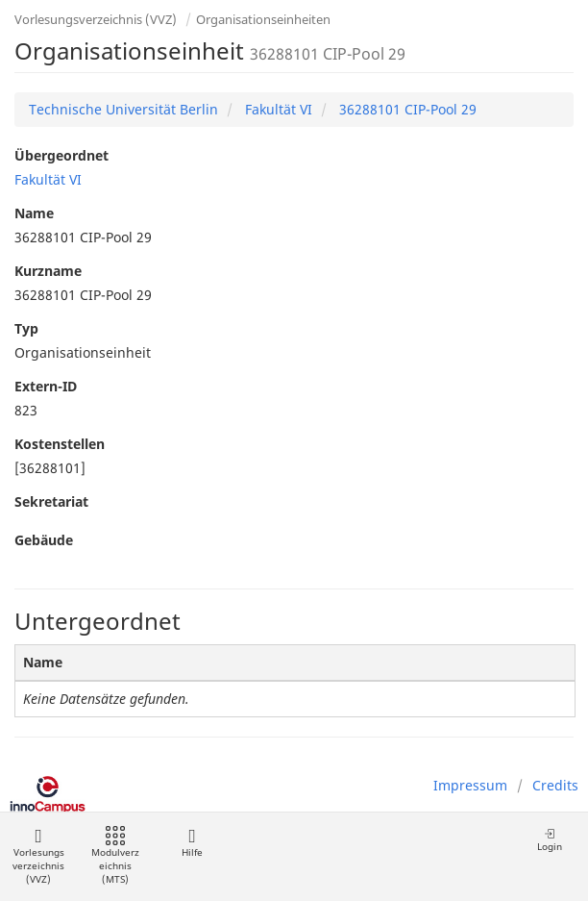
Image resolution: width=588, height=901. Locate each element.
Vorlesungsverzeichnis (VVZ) (96, 19)
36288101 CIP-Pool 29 (406, 109)
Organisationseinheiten (263, 19)
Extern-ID (46, 386)
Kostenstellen (60, 444)
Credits (555, 785)
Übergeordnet (61, 155)
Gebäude (44, 540)
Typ (26, 328)
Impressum (470, 785)
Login (550, 840)
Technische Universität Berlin (123, 109)
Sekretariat (51, 501)
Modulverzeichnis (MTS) (115, 856)
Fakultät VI (277, 109)
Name (34, 213)
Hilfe (192, 843)
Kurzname (48, 271)
